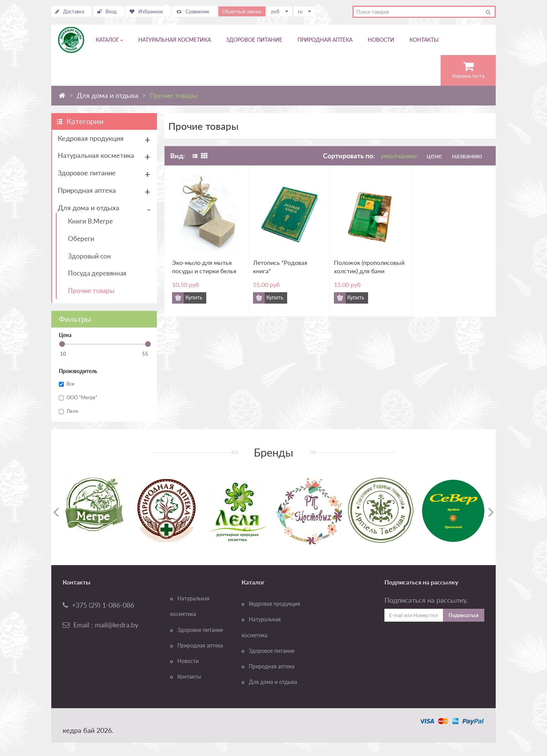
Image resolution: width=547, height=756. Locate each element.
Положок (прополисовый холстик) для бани (369, 267)
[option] (95, 505)
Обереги (81, 239)
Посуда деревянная (97, 273)
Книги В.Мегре (90, 221)
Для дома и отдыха (89, 208)
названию (467, 156)
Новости (188, 661)
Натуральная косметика (96, 155)
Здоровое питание (87, 173)
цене (435, 156)
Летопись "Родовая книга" (280, 267)
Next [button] (491, 512)
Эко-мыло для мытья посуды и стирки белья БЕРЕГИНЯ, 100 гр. (204, 267)
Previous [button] (56, 512)
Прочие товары (91, 291)
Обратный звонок (242, 11)
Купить (194, 298)
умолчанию (399, 156)
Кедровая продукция (91, 138)
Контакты (189, 677)
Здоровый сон (89, 256)
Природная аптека (87, 190)
